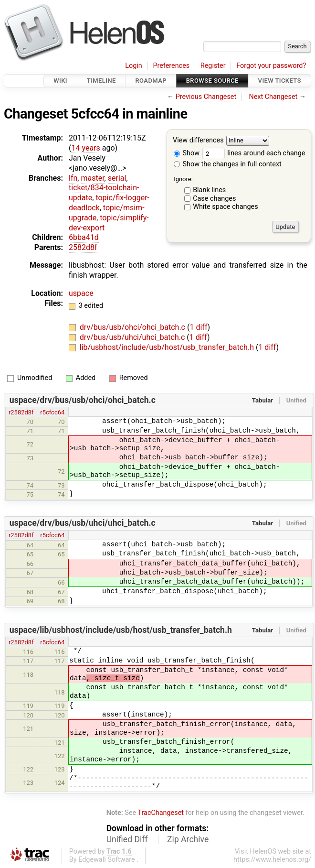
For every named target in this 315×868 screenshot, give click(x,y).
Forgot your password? (271, 66)
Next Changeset (273, 97)
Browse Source (212, 81)
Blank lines (209, 190)
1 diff (198, 327)
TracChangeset (161, 813)
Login (134, 66)
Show (187, 153)
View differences (198, 141)
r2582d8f (21, 412)
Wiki (60, 81)
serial (117, 178)
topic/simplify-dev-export (109, 223)
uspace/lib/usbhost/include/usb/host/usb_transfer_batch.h (121, 630)
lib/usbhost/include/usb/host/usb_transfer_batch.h (168, 347)
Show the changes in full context (228, 164)
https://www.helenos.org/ (272, 860)
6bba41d (84, 237)
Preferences (171, 66)
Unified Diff (127, 839)
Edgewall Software (107, 860)
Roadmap (151, 81)
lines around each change (254, 153)
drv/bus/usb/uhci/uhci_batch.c (133, 337)
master (92, 178)
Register (213, 66)
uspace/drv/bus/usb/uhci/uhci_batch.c (83, 523)
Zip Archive (188, 839)
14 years (85, 148)
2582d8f (83, 247)
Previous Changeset (206, 97)
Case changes (214, 199)
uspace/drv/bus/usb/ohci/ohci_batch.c (83, 400)
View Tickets (280, 81)
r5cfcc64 (52, 412)
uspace (81, 293)
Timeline (101, 81)
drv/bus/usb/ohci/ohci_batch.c (133, 327)
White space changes (226, 207)
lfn (73, 178)
